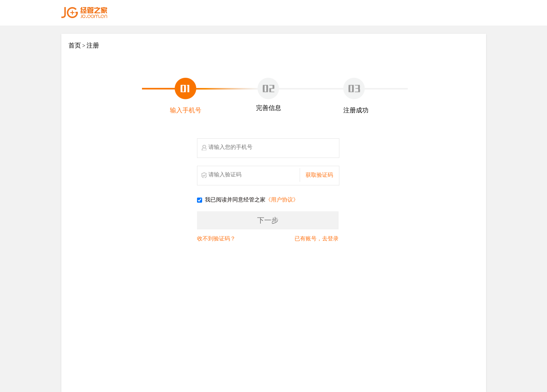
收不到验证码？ (216, 239)
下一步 (268, 220)
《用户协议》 (282, 200)
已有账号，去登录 (317, 239)
